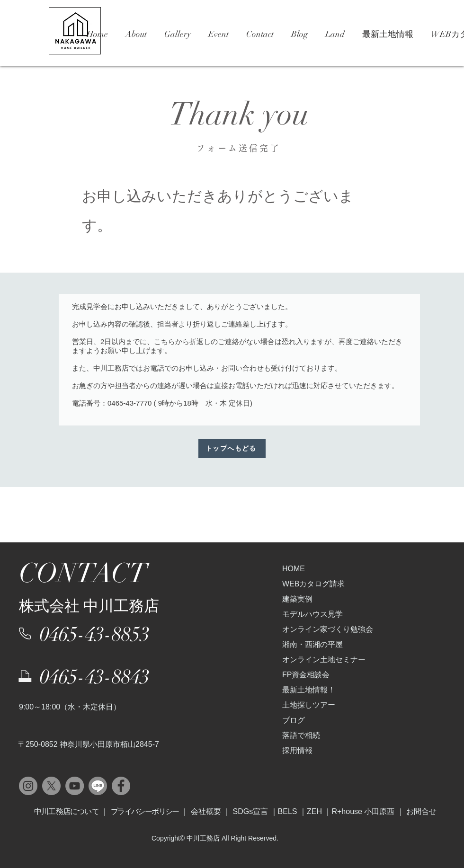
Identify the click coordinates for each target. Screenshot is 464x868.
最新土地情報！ (309, 690)
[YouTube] (75, 786)
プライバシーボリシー (145, 811)
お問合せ (421, 811)
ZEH (315, 811)
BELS (288, 811)
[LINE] (98, 786)
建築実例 (297, 599)
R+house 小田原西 (363, 811)
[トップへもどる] (232, 449)
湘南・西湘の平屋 (312, 644)
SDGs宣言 (250, 811)
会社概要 (206, 811)
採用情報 (297, 750)
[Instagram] (28, 786)
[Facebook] (121, 786)
